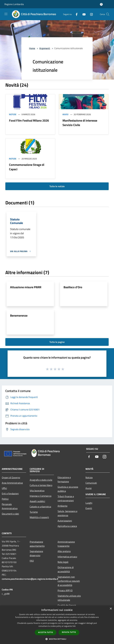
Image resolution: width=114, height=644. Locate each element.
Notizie (13, 114)
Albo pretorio (64, 551)
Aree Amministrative (12, 483)
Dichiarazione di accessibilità (66, 569)
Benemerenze (19, 315)
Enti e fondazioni (10, 494)
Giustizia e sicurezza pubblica (68, 489)
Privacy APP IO (65, 590)
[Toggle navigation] (6, 14)
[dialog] (57, 625)
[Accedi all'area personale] (101, 4)
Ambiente (62, 506)
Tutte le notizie (57, 186)
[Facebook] (75, 14)
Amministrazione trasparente (66, 544)
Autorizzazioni (65, 521)
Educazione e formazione (64, 479)
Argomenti (45, 48)
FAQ (32, 561)
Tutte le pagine (57, 342)
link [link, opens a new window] (74, 626)
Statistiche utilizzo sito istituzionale (69, 598)
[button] (57, 639)
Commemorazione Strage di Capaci (27, 167)
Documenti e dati (10, 514)
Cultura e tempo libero (41, 485)
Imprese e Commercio (41, 496)
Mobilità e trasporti (39, 517)
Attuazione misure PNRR (26, 287)
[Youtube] (83, 14)
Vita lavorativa (37, 491)
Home (32, 48)
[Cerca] (108, 14)
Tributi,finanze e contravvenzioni (66, 498)
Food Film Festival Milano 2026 (29, 120)
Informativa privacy (67, 557)
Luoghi (89, 503)
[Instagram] (90, 14)
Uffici (4, 488)
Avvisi (65, 114)
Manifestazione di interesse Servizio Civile (80, 123)
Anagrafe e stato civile (41, 480)
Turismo (34, 512)
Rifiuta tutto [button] (69, 632)
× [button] (111, 609)
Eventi (89, 508)
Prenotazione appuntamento (37, 544)
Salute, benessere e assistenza (67, 513)
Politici (5, 499)
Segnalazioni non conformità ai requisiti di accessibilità (69, 581)
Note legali (63, 562)
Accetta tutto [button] (46, 632)
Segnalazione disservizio (36, 553)
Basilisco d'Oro (73, 287)
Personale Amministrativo (10, 506)
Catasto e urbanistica (40, 507)
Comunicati (91, 483)
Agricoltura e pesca (67, 526)
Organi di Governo (11, 477)
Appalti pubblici (37, 501)
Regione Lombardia (14, 4)
